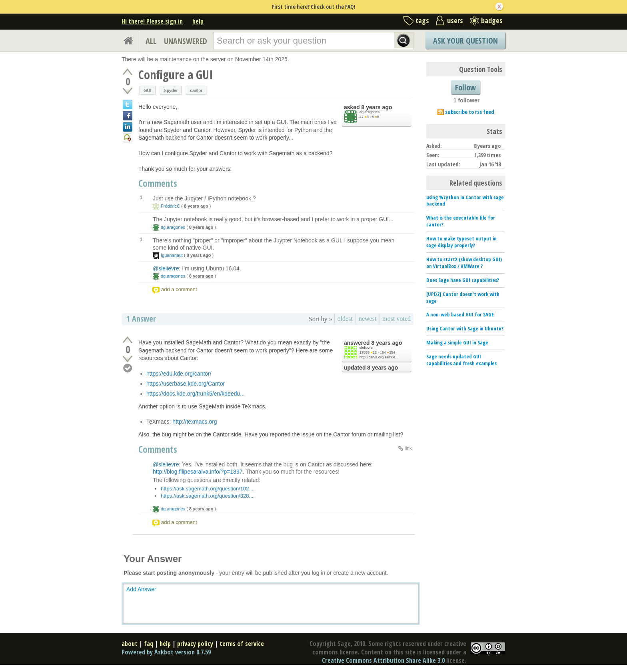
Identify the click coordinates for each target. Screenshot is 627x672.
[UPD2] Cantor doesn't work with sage (463, 297)
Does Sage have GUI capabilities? (463, 280)
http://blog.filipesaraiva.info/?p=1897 (198, 472)
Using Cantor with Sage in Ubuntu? (465, 328)
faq (149, 644)
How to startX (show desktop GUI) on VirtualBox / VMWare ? (464, 263)
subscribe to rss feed (470, 112)
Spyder (171, 90)
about (130, 644)
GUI (148, 90)
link (408, 448)
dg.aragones (369, 112)
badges (492, 20)
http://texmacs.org (195, 422)
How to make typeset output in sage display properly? (461, 242)
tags (422, 20)
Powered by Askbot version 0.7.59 (166, 652)
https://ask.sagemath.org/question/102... (207, 489)
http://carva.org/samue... (379, 357)
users (455, 20)
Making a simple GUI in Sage (457, 342)
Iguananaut (172, 255)
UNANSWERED (186, 41)
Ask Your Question (465, 41)
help (198, 21)
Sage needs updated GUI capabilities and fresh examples (461, 360)
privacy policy (195, 644)
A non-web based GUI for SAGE (460, 314)
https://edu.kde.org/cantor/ (179, 374)
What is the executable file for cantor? (461, 221)
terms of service (242, 644)
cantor (196, 90)
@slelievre (166, 268)
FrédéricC (170, 206)
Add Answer (141, 589)
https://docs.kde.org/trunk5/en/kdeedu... (196, 394)
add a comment (179, 289)
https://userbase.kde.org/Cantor (186, 384)
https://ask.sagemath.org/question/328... (207, 496)
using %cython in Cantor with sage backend (465, 201)
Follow (465, 87)
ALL (151, 41)
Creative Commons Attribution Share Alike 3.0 (383, 660)
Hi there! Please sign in (152, 21)
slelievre (366, 348)
